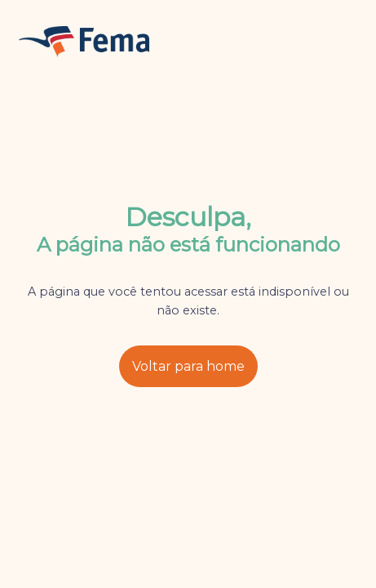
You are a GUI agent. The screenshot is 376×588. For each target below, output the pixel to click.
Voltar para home (188, 366)
